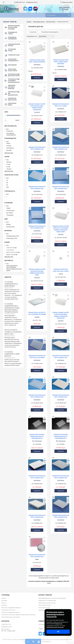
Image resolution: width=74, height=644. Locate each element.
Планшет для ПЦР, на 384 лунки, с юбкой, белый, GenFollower (61, 62)
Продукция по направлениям (47, 601)
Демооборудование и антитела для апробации (52, 598)
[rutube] (35, 9)
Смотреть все (9, 153)
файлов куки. (59, 624)
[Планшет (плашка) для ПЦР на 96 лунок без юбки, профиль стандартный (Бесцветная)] (61, 301)
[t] (25, 9)
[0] (8, 120)
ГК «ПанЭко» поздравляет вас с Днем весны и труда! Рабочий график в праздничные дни (12, 308)
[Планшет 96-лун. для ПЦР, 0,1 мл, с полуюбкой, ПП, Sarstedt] (37, 301)
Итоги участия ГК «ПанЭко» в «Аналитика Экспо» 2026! (13, 332)
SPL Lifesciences (37, 441)
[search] (58, 15)
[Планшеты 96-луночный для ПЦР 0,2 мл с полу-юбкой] (37, 344)
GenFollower (37, 65)
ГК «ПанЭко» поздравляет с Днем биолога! (12, 354)
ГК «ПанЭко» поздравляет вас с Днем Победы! (11, 284)
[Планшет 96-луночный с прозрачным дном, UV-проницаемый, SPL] (61, 423)
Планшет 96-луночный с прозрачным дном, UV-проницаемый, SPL (61, 436)
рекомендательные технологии (55, 627)
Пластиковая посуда (45, 605)
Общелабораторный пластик (47, 603)
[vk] (30, 9)
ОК (58, 632)
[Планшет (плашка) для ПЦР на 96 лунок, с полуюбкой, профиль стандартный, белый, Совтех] (61, 214)
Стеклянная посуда (44, 608)
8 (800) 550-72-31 (20, 2)
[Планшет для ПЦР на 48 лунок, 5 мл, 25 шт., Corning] (61, 258)
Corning (61, 274)
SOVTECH (37, 112)
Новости (8, 277)
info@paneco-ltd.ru (32, 2)
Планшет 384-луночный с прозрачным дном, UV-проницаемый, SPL (37, 436)
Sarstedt (37, 317)
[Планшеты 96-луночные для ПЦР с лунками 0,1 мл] (37, 136)
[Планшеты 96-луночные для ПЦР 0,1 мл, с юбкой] (61, 92)
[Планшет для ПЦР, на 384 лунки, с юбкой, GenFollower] (37, 48)
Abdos (37, 559)
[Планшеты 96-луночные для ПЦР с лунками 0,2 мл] (37, 175)
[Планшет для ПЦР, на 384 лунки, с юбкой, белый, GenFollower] (61, 48)
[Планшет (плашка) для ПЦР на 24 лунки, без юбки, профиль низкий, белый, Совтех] (37, 258)
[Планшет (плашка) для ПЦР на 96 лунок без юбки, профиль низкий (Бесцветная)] (37, 92)
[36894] (18, 120)
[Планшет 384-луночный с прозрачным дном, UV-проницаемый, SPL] (37, 423)
